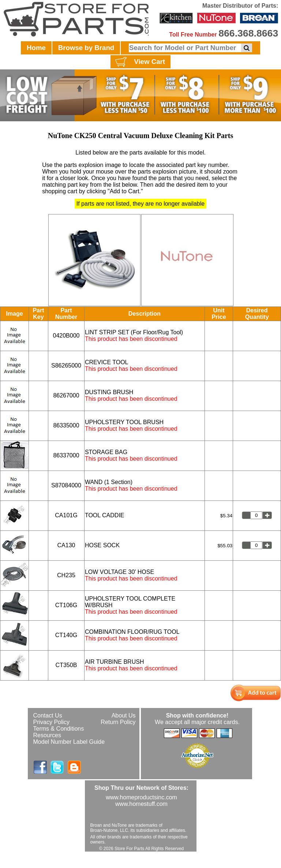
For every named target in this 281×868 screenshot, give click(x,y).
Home (36, 48)
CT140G (66, 635)
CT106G (66, 605)
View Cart (139, 62)
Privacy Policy (52, 722)
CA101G (66, 515)
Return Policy (118, 722)
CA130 (66, 545)
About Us (124, 715)
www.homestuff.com (141, 804)
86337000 (66, 455)
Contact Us (48, 715)
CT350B (66, 665)
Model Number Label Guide (69, 742)
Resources (47, 735)
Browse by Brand (86, 48)
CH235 (66, 575)
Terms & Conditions (59, 729)
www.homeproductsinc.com (141, 797)
